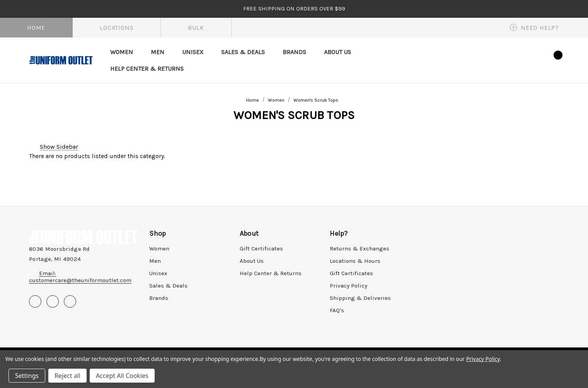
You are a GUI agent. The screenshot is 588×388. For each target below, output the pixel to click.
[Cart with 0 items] (551, 59)
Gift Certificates (261, 248)
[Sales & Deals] (243, 52)
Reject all (67, 376)
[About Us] (337, 52)
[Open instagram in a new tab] (70, 301)
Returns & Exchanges (360, 248)
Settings (27, 376)
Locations (117, 28)
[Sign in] (514, 59)
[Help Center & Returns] (147, 69)
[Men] (158, 52)
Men (155, 261)
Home (36, 28)
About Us (252, 261)
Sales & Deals (168, 286)
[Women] (122, 52)
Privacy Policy (349, 286)
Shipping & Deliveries (360, 298)
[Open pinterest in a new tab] (53, 301)
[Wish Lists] (533, 60)
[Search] (495, 60)
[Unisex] (193, 52)
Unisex (158, 273)
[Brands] (294, 52)
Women (159, 248)
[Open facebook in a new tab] (35, 301)
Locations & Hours (355, 261)
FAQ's (337, 310)
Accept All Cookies (122, 376)
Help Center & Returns (271, 273)
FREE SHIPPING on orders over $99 (294, 9)
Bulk (196, 28)
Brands (159, 298)
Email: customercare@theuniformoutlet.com (80, 277)
